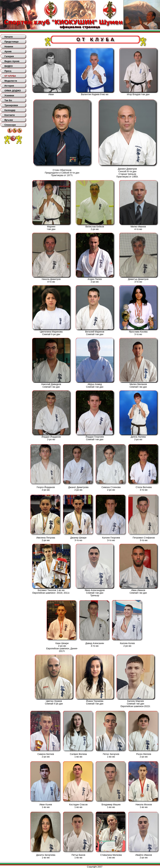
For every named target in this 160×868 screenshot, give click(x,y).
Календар (10, 110)
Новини (9, 47)
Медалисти (11, 81)
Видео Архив (12, 61)
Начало (9, 37)
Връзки (9, 120)
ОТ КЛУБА (10, 76)
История (9, 86)
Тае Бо (8, 100)
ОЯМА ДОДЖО (13, 91)
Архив (8, 51)
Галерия (9, 56)
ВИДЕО (8, 66)
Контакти (10, 115)
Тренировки (11, 105)
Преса (8, 71)
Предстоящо (11, 42)
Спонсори (10, 125)
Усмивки (9, 95)
